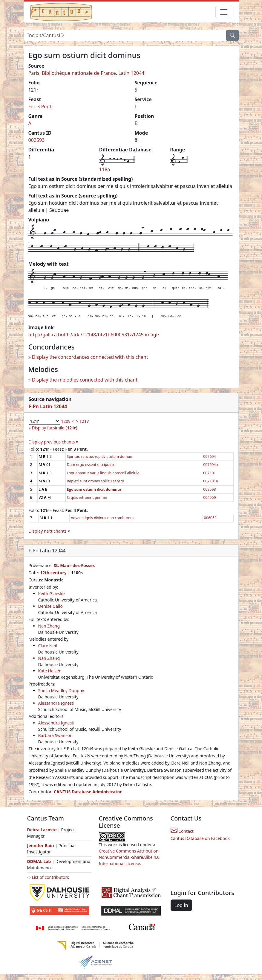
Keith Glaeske (52, 594)
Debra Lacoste (42, 830)
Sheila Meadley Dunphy (61, 690)
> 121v (82, 421)
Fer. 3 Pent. (41, 107)
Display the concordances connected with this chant (90, 357)
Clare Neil (48, 646)
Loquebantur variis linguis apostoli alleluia (103, 473)
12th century (53, 573)
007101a (210, 481)
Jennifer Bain (41, 845)
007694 (209, 456)
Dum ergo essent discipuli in (91, 465)
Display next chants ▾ (49, 531)
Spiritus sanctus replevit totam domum (100, 456)
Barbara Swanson (55, 735)
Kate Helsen (50, 671)
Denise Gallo (50, 606)
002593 (37, 140)
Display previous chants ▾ (53, 442)
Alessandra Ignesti (56, 703)
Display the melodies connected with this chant (85, 380)
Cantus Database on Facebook (200, 838)
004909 (209, 497)
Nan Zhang (49, 626)
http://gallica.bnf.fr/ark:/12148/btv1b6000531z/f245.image (94, 335)
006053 (210, 518)
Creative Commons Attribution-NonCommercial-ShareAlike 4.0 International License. (129, 857)
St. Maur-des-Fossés (74, 565)
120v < (67, 421)
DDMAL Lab (39, 861)
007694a (210, 465)
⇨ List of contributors (48, 877)
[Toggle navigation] (224, 12)
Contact (182, 831)
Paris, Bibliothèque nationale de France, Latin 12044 (86, 73)
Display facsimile (55, 428)
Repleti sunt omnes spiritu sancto (96, 481)
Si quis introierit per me (87, 497)
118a (105, 169)
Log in (181, 905)
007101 (209, 473)
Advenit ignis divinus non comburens (102, 518)
